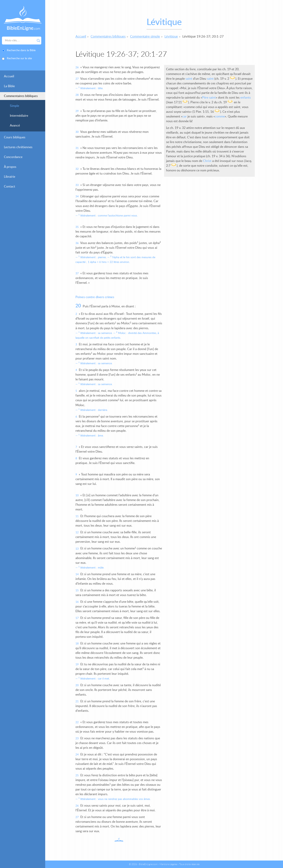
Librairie (10, 177)
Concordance (13, 157)
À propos (10, 167)
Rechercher (38, 41)
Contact (10, 187)
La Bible (9, 86)
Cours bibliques (15, 137)
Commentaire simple (145, 37)
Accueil (9, 76)
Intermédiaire (19, 116)
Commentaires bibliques (21, 96)
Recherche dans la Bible (21, 50)
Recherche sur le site (19, 58)
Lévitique (171, 37)
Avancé (15, 126)
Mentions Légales (168, 864)
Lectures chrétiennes (18, 147)
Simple (14, 106)
